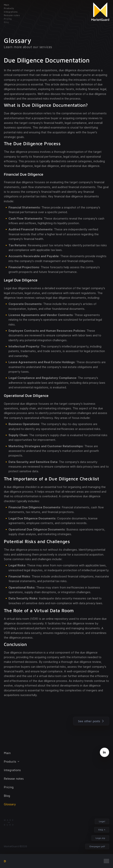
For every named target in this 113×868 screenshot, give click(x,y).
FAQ (101, 830)
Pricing (9, 787)
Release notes (14, 779)
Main (7, 753)
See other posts (92, 721)
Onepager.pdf (97, 846)
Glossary (10, 804)
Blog (7, 796)
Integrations (12, 770)
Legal (102, 821)
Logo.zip (100, 838)
